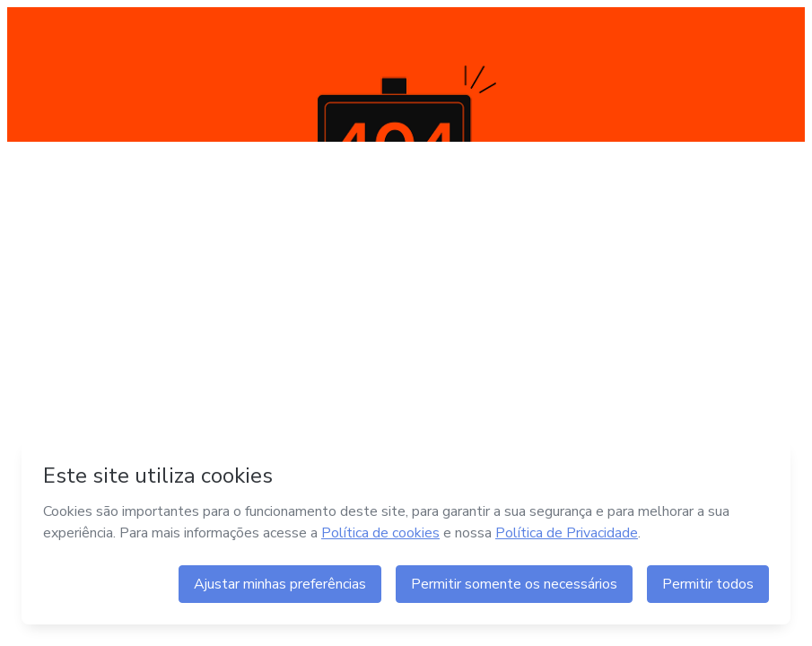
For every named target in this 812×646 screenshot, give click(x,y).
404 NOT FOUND (406, 74)
